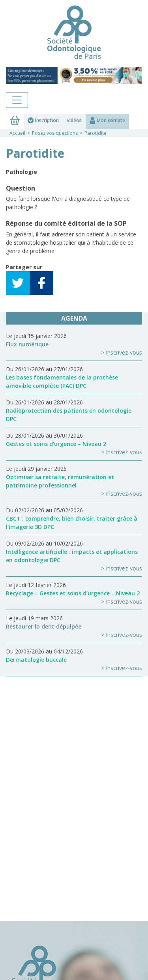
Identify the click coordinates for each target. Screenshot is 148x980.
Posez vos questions (55, 133)
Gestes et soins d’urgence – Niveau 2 (56, 444)
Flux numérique (27, 344)
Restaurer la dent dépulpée (44, 626)
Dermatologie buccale (36, 660)
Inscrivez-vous (124, 352)
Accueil (17, 133)
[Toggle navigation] (17, 100)
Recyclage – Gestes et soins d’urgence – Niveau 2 (73, 593)
